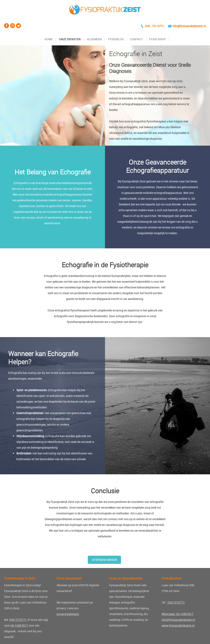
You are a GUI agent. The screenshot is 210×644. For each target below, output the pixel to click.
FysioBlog (116, 39)
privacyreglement (68, 614)
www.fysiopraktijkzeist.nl (178, 625)
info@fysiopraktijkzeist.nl (178, 620)
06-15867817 (19, 625)
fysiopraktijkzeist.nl (193, 26)
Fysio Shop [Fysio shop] (157, 39)
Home (49, 39)
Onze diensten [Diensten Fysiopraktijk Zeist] (70, 39)
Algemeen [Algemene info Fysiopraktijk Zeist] (94, 39)
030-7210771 (18, 620)
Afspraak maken (104, 560)
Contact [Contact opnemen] (136, 39)
